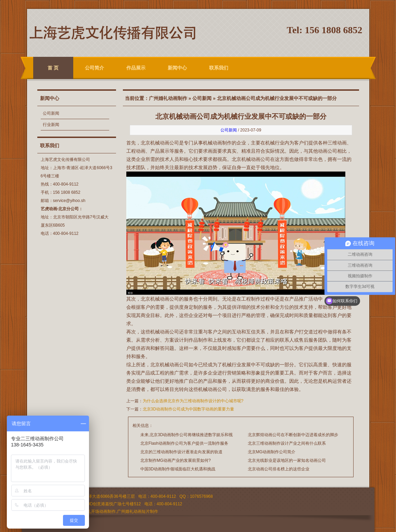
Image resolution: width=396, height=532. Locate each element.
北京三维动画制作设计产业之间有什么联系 (287, 443)
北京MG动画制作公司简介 (272, 452)
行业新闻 (51, 125)
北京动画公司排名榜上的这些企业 (279, 469)
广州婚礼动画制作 (168, 98)
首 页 (53, 68)
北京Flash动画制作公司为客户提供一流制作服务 (184, 443)
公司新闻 (51, 113)
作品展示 (136, 68)
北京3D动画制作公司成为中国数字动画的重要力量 (188, 409)
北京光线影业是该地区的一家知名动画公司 (287, 460)
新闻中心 (177, 68)
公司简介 (94, 68)
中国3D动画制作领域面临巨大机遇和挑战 (178, 469)
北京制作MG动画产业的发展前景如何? (176, 460)
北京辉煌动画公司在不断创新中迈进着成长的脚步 (293, 435)
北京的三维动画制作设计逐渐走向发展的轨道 (181, 452)
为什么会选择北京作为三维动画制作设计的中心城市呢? (193, 401)
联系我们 (219, 68)
